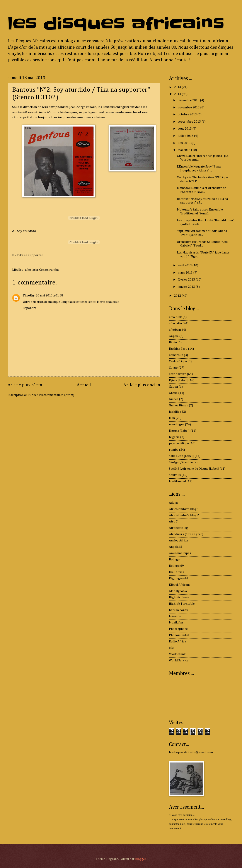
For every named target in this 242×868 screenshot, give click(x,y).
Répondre (30, 308)
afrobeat (175, 330)
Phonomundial (179, 635)
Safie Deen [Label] (181, 456)
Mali (172, 418)
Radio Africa (177, 642)
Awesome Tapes (180, 553)
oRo (172, 648)
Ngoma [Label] (179, 431)
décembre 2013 (189, 100)
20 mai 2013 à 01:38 (49, 296)
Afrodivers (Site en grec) (186, 534)
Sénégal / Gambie (181, 462)
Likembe (175, 616)
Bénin (173, 342)
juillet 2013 (186, 136)
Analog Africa (178, 541)
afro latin (32, 270)
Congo (44, 270)
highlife (174, 412)
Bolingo (174, 560)
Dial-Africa (176, 572)
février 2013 (187, 280)
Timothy (29, 296)
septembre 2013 (190, 122)
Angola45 (176, 547)
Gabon (173, 387)
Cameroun (176, 355)
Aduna (173, 503)
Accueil (84, 385)
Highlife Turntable (182, 604)
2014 (178, 87)
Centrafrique (178, 361)
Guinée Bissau (179, 406)
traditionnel (177, 481)
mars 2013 (185, 273)
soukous (175, 475)
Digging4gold (178, 579)
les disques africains (116, 24)
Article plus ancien (142, 385)
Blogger (141, 859)
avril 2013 (185, 265)
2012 (178, 296)
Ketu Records (178, 610)
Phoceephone (178, 629)
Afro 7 (173, 522)
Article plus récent (26, 385)
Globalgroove (178, 591)
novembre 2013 (189, 108)
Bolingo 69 (176, 566)
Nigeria (174, 437)
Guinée (174, 399)
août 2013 (185, 129)
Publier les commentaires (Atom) (51, 395)
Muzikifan (176, 623)
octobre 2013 (187, 115)
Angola (174, 336)
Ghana (173, 393)
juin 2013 (184, 143)
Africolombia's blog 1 (184, 509)
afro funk (175, 317)
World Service (179, 661)
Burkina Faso (178, 349)
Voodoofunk (177, 654)
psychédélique (179, 443)
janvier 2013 (187, 287)
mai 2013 (184, 150)
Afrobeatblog (178, 528)
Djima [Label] (178, 380)
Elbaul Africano (180, 585)
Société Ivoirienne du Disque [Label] (194, 469)
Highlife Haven (179, 597)
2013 (178, 94)
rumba (54, 270)
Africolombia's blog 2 (184, 515)
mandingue (177, 425)
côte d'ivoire (178, 374)
